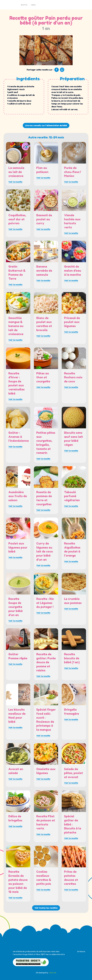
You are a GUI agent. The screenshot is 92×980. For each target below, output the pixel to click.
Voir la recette (15, 182)
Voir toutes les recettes (46, 908)
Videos (33, 5)
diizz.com (53, 973)
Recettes (24, 5)
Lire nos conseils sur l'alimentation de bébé (46, 125)
